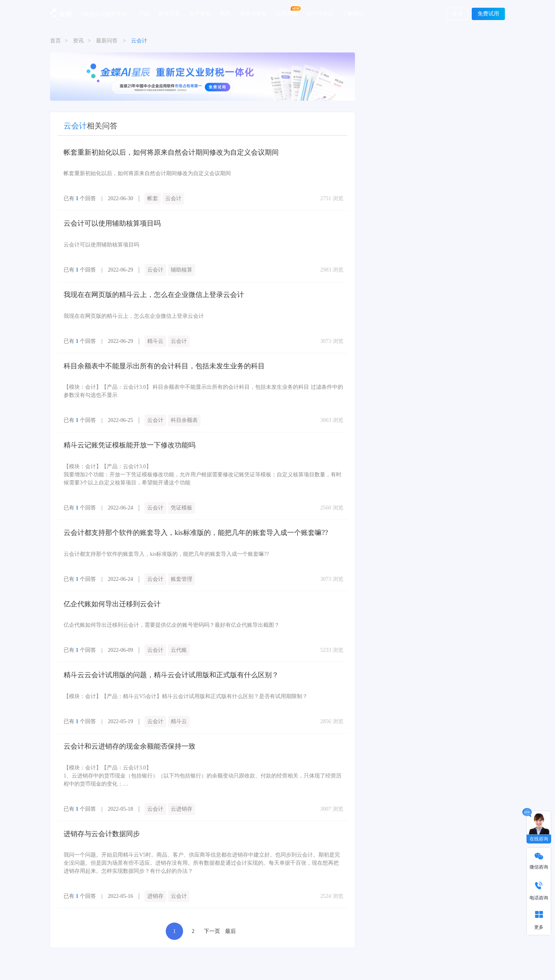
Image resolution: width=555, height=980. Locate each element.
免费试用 (488, 14)
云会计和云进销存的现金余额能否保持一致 (129, 744)
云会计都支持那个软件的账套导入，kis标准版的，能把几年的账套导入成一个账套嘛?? (196, 531)
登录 (457, 14)
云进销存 (182, 807)
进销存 (155, 894)
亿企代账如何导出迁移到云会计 (112, 602)
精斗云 (155, 340)
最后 (230, 929)
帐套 (153, 198)
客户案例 (200, 13)
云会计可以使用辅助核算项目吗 (112, 223)
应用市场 (287, 13)
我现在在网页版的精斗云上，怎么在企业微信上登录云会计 (154, 294)
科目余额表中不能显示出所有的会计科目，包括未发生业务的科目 (164, 365)
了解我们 (353, 13)
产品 (144, 13)
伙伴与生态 (320, 13)
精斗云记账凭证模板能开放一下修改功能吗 (129, 444)
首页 (55, 41)
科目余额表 (184, 419)
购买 (225, 13)
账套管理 (182, 578)
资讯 (78, 41)
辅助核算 (182, 269)
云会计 (173, 198)
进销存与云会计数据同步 (102, 832)
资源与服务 (253, 13)
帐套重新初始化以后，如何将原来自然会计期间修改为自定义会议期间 (171, 152)
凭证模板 (182, 507)
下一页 (212, 929)
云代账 (179, 649)
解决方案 (170, 13)
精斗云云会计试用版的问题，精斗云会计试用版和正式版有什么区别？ (171, 673)
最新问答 (107, 41)
